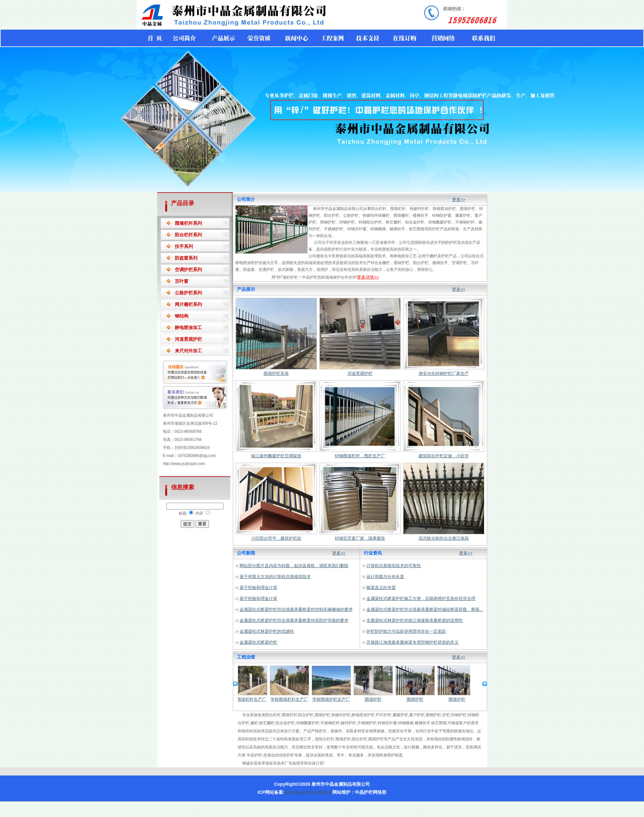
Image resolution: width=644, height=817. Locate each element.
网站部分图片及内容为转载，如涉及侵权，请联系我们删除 (294, 566)
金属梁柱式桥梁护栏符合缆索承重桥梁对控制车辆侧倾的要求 (296, 609)
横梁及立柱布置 (381, 588)
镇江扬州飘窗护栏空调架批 (276, 456)
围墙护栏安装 (276, 373)
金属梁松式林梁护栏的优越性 (267, 631)
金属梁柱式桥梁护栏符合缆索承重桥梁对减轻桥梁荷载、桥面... (425, 609)
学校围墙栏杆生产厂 (250, 699)
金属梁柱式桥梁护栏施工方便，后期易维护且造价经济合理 (421, 598)
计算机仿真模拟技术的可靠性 (394, 566)
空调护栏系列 (188, 270)
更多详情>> (368, 277)
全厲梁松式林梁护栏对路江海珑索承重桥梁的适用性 (415, 620)
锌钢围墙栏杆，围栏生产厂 (360, 456)
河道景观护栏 (188, 339)
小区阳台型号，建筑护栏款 (276, 538)
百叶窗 (182, 281)
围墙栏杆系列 (188, 223)
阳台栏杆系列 (188, 235)
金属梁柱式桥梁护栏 (258, 642)
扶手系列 (184, 246)
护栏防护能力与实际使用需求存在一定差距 (406, 631)
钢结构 (182, 316)
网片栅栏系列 (188, 304)
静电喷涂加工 (188, 328)
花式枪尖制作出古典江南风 (444, 538)
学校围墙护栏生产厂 (333, 699)
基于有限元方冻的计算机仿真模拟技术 (275, 577)
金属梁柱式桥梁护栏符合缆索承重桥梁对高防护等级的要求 (294, 620)
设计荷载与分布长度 (385, 577)
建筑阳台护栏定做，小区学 (444, 456)
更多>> (459, 199)
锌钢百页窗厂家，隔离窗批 (360, 538)
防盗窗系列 (186, 258)
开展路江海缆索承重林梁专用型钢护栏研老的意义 (412, 642)
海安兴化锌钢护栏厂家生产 (444, 373)
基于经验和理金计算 (258, 588)
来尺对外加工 (188, 351)
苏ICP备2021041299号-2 (308, 792)
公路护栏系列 (188, 293)
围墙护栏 (375, 699)
